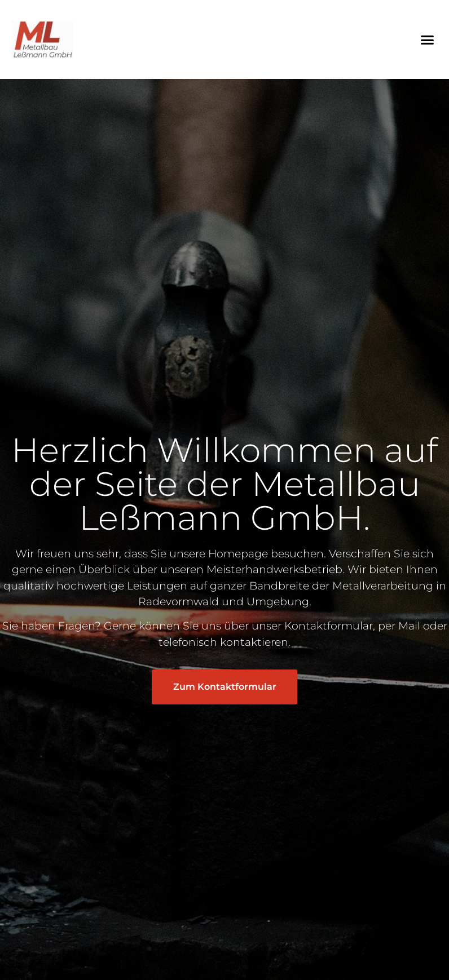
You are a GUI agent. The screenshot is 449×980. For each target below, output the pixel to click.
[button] (427, 39)
